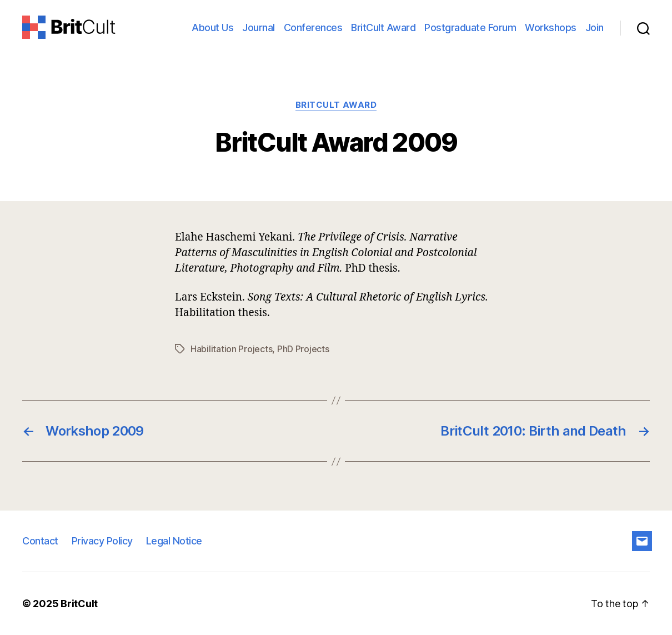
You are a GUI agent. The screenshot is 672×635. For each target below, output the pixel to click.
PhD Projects (303, 349)
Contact (40, 541)
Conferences (313, 27)
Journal (259, 27)
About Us (212, 27)
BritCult (79, 604)
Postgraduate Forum (470, 27)
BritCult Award (383, 27)
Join (595, 27)
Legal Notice (174, 541)
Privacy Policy (102, 541)
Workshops (551, 27)
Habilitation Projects (231, 349)
